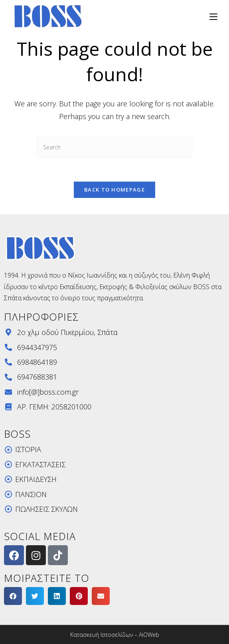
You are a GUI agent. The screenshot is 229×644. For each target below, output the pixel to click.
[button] (13, 596)
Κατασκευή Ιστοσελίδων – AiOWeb (115, 635)
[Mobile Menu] (210, 16)
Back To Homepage (114, 190)
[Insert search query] (114, 147)
